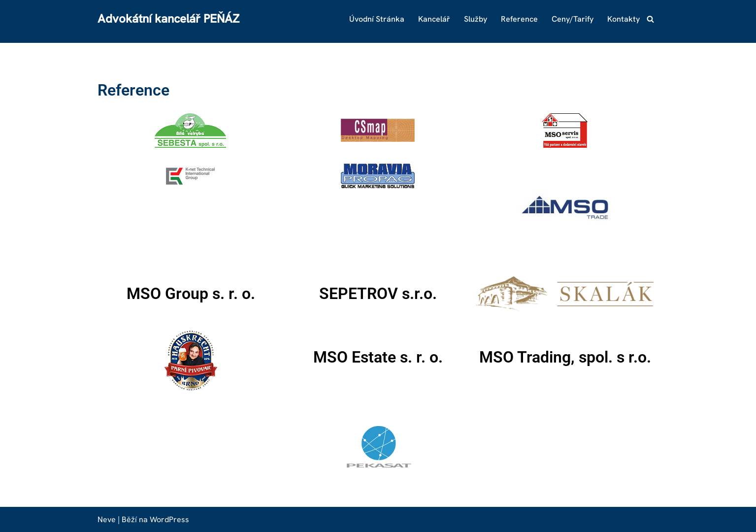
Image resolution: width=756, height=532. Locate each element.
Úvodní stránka (377, 19)
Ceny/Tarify (573, 19)
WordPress (169, 519)
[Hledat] (650, 19)
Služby (476, 19)
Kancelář (434, 19)
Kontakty (624, 19)
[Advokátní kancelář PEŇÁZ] (168, 19)
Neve (107, 519)
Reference (519, 19)
